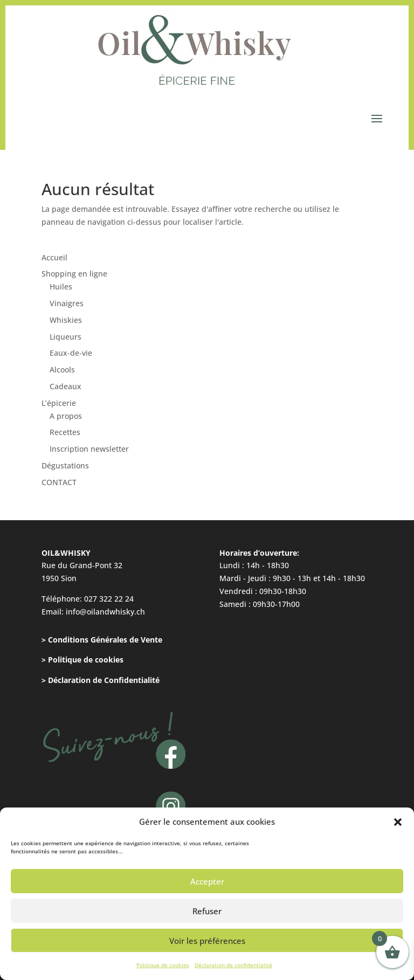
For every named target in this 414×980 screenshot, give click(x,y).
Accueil (54, 257)
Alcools (62, 370)
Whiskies (66, 320)
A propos (66, 416)
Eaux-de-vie (71, 353)
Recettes (65, 432)
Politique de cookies (163, 965)
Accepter (207, 881)
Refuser (207, 911)
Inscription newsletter (89, 449)
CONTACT (59, 482)
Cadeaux (65, 386)
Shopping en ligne (74, 274)
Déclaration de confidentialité (233, 965)
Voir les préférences (207, 941)
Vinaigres (67, 303)
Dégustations (65, 465)
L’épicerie (59, 403)
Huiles (61, 287)
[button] (398, 822)
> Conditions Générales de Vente (102, 640)
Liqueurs (65, 337)
